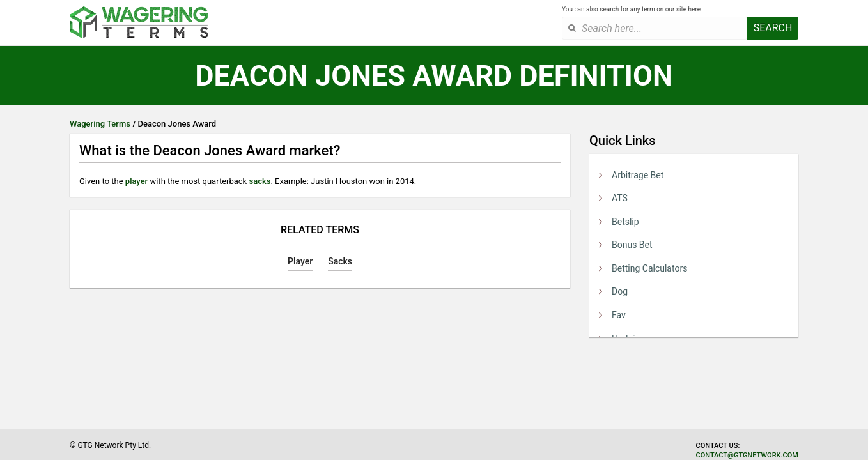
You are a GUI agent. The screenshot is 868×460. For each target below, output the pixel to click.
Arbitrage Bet (638, 175)
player (136, 181)
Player (300, 261)
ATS (620, 198)
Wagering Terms (100, 124)
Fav (619, 315)
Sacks (340, 261)
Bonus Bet (632, 245)
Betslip (625, 222)
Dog (620, 291)
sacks (260, 181)
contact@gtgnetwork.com (747, 455)
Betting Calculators (649, 268)
